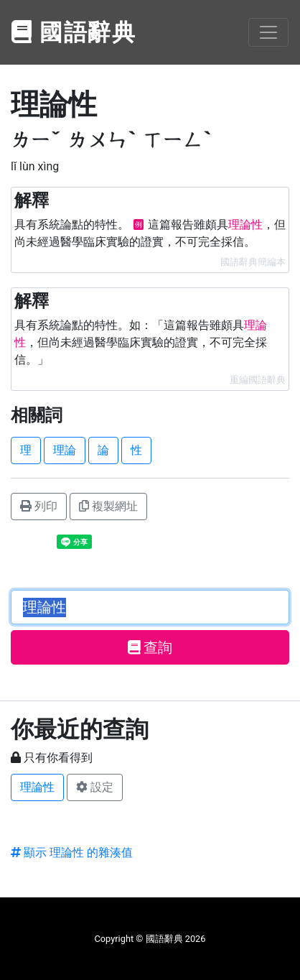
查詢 (150, 647)
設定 (95, 787)
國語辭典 (74, 32)
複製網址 (108, 506)
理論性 (37, 787)
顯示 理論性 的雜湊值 (72, 852)
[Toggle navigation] (268, 32)
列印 (39, 506)
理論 (65, 450)
